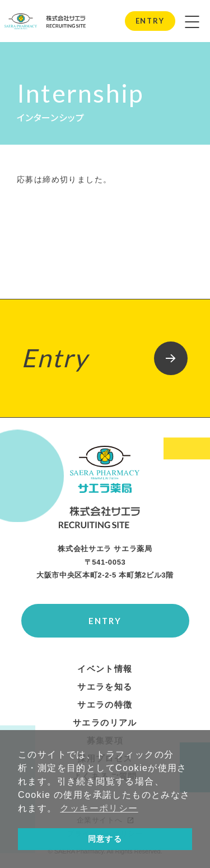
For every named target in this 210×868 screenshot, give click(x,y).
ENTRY (150, 21)
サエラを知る (105, 687)
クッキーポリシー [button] (99, 808)
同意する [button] (105, 839)
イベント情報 (105, 669)
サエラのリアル (105, 723)
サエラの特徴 (105, 705)
